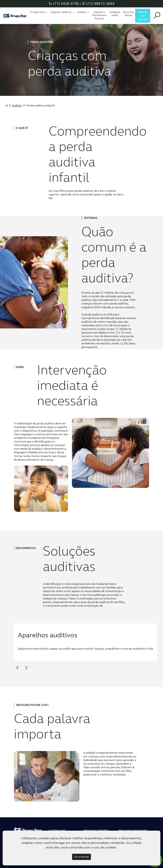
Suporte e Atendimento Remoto (99, 15)
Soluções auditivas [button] (62, 12)
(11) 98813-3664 (98, 4)
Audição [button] (83, 12)
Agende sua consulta (143, 16)
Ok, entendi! (81, 857)
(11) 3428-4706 (64, 4)
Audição (17, 106)
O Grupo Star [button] (39, 12)
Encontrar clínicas (128, 14)
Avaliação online (115, 14)
